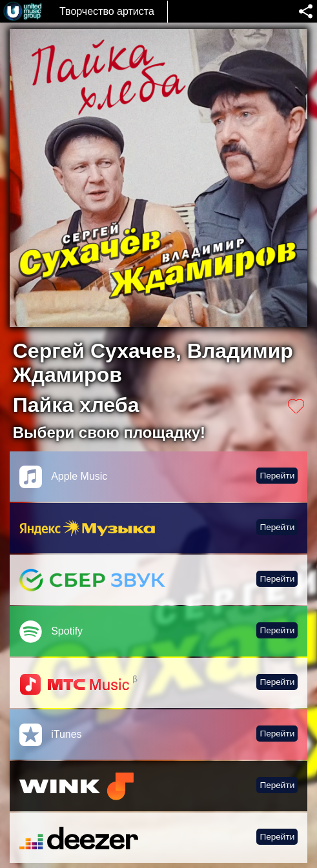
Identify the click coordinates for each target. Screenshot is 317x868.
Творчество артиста (107, 11)
